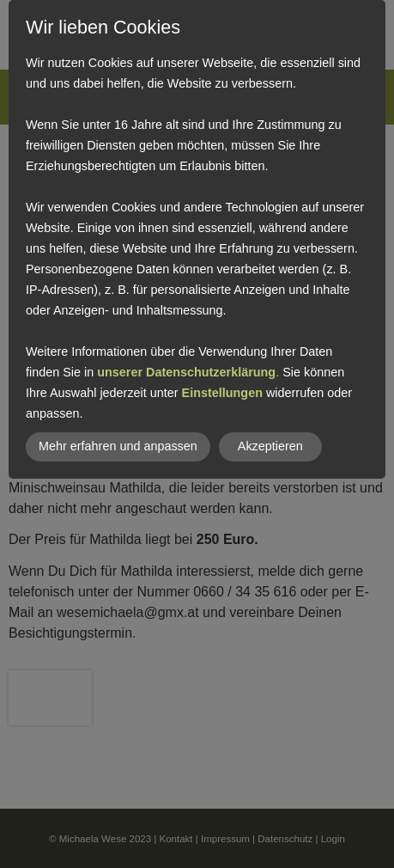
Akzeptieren (270, 446)
